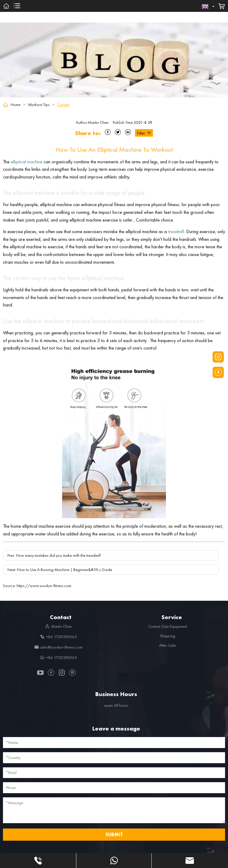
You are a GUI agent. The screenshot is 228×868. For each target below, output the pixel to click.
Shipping (168, 636)
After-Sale (167, 645)
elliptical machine (27, 162)
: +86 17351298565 (58, 637)
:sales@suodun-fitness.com (58, 647)
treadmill (176, 231)
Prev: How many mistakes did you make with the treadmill (54, 555)
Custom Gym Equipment (168, 626)
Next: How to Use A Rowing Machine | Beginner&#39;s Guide (60, 570)
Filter (144, 133)
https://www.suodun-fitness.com (37, 586)
